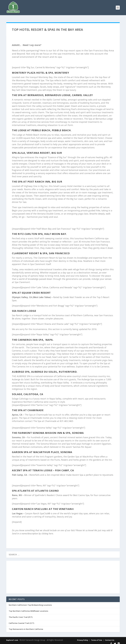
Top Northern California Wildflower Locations (28, 609)
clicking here (47, 531)
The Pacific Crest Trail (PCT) (21, 615)
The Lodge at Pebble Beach (31, 128)
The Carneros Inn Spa (28, 337)
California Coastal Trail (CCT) (21, 621)
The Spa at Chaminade (28, 408)
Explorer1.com (12, 638)
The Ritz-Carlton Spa (27, 232)
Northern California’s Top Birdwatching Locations (30, 603)
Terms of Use (97, 638)
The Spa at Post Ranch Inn (31, 179)
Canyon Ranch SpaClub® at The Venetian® (43, 507)
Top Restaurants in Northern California (26, 627)
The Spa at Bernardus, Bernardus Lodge (41, 93)
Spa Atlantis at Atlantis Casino (36, 488)
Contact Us (110, 638)
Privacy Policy (83, 638)
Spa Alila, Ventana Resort (31, 151)
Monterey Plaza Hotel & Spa (32, 71)
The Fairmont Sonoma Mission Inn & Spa (41, 431)
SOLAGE (17, 392)
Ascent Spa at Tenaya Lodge (32, 468)
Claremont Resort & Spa (30, 251)
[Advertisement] (63, 575)
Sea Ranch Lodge (24, 309)
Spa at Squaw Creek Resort (31, 291)
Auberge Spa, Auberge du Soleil (35, 370)
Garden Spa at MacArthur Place (35, 450)
